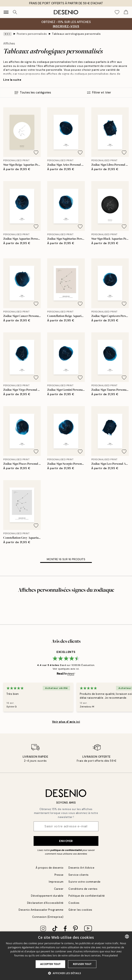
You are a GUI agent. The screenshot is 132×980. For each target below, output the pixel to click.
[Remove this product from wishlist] (36, 152)
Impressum (56, 882)
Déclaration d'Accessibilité (45, 903)
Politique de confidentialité (87, 896)
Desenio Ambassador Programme (41, 910)
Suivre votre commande (85, 882)
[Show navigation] (6, 12)
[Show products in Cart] (126, 12)
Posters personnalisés (32, 34)
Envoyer (66, 841)
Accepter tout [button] (50, 964)
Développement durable (47, 896)
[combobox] (127, 936)
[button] (66, 973)
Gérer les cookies (80, 910)
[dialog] (66, 956)
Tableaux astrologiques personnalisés (76, 34)
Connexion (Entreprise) (48, 917)
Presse (59, 875)
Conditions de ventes (83, 889)
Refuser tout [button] (82, 964)
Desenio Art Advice (81, 868)
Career (59, 889)
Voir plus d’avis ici (66, 722)
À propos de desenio (50, 868)
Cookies (74, 903)
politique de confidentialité (66, 850)
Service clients (79, 875)
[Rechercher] (15, 12)
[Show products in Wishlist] (117, 12)
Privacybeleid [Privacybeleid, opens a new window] (110, 956)
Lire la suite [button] (12, 80)
